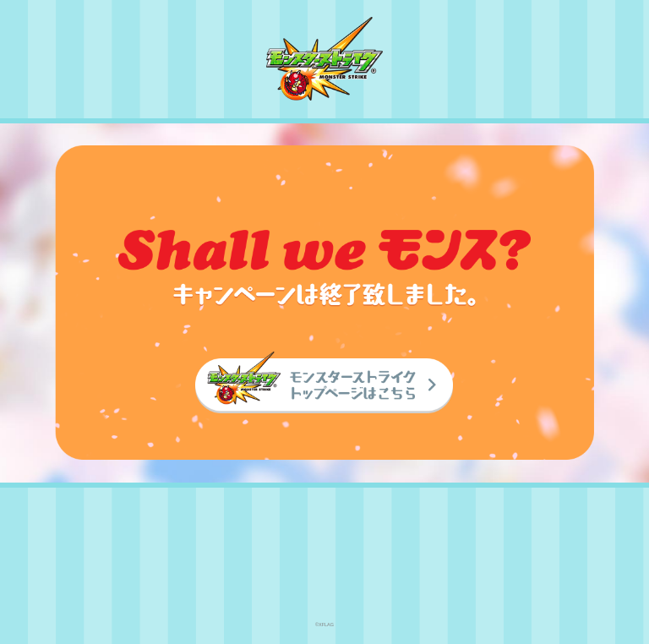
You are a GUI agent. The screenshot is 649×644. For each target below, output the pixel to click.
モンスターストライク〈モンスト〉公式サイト (324, 59)
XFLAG (325, 555)
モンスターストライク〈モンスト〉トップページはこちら (324, 382)
